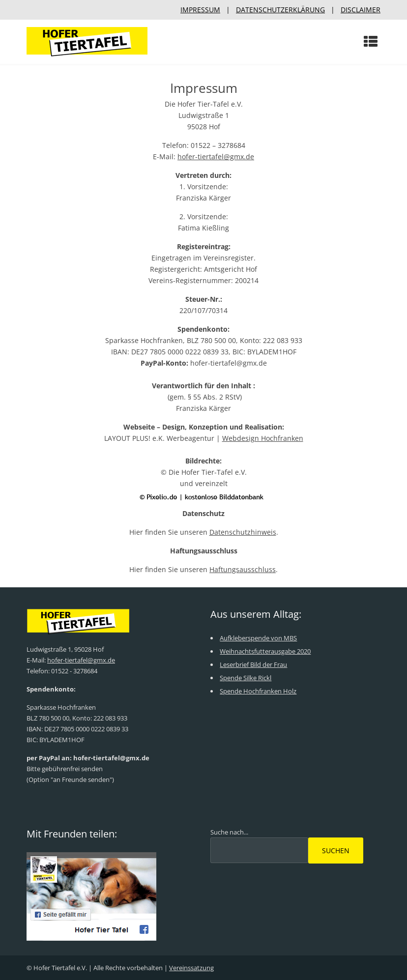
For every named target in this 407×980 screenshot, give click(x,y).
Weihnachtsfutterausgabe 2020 (265, 651)
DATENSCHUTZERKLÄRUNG (280, 10)
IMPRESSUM (200, 10)
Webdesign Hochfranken (263, 438)
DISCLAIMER (361, 10)
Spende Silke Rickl (246, 678)
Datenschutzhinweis (243, 532)
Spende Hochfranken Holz (258, 691)
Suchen (336, 850)
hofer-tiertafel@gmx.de (216, 157)
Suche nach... (229, 832)
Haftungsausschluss (243, 569)
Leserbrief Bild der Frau (253, 664)
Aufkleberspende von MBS (258, 638)
